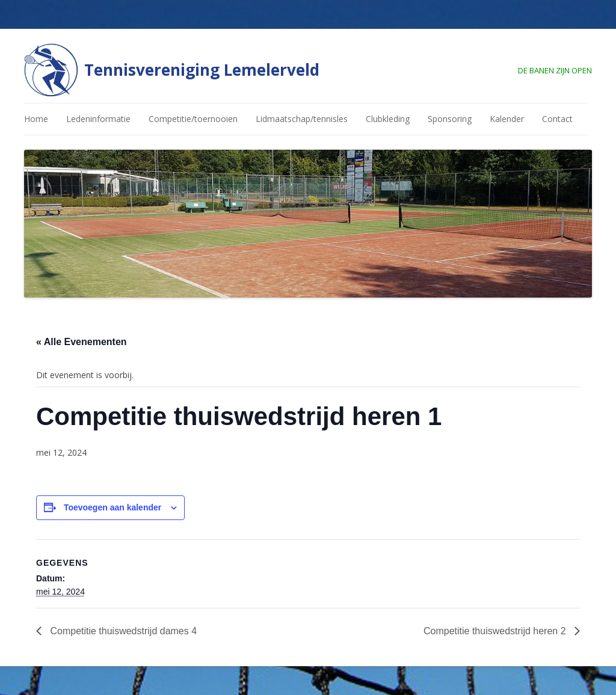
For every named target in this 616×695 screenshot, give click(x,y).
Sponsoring (450, 119)
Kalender (507, 119)
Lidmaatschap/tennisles (302, 119)
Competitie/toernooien (193, 119)
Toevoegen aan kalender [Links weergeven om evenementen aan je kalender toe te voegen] (112, 507)
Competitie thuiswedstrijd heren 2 (496, 631)
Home (36, 119)
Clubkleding (388, 119)
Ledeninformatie (98, 119)
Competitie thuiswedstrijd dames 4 (122, 631)
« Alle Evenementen (82, 342)
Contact (557, 119)
